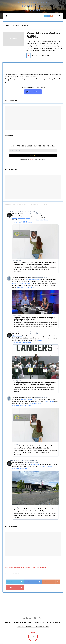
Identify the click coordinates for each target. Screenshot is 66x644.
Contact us (32, 159)
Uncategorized (46, 55)
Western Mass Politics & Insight (33, 6)
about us (14, 83)
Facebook (34, 582)
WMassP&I (33, 618)
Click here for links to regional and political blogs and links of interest (25, 568)
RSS (52, 582)
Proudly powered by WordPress (25, 626)
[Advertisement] (33, 118)
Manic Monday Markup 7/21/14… (43, 35)
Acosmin (47, 626)
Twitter (15, 582)
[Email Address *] (33, 150)
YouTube (15, 587)
